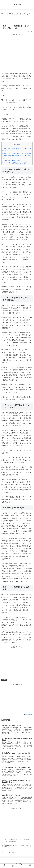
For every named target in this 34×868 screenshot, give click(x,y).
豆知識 (4, 680)
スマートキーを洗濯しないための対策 (14, 163)
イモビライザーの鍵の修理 (11, 161)
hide (19, 145)
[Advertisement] (17, 53)
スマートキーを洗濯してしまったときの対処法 (17, 153)
